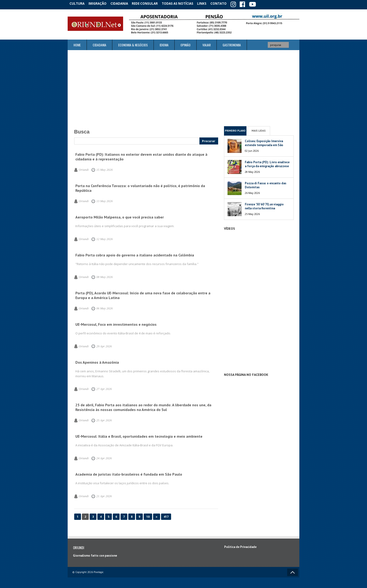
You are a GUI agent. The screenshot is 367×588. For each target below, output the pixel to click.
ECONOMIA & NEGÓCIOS (133, 44)
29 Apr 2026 (101, 345)
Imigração (100, 3)
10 (148, 516)
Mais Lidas (259, 130)
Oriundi (83, 169)
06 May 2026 (101, 307)
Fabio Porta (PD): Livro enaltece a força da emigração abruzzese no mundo (267, 165)
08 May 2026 (101, 276)
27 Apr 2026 (101, 388)
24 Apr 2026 (101, 457)
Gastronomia (232, 44)
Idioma (164, 44)
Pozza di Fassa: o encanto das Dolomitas (266, 184)
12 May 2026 (101, 238)
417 (166, 516)
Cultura (78, 3)
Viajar (207, 44)
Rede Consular (150, 3)
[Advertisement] (183, 87)
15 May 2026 (101, 169)
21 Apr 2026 (101, 495)
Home (77, 44)
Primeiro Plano (235, 130)
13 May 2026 (101, 200)
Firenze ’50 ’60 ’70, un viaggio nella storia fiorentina (264, 205)
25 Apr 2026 (101, 419)
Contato (226, 3)
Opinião (185, 44)
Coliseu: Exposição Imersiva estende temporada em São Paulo (264, 144)
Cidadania (123, 3)
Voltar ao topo (293, 571)
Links (207, 3)
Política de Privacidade (240, 546)
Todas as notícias (182, 3)
